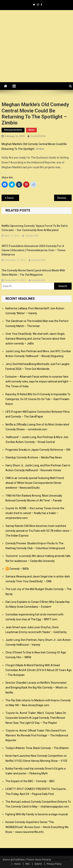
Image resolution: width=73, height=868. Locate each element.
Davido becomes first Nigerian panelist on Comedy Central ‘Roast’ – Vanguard (13, 198)
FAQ (27, 864)
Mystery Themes (61, 860)
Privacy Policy (54, 864)
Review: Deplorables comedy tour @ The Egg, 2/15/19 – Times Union (64, 198)
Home (17, 864)
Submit (38, 864)
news (31, 130)
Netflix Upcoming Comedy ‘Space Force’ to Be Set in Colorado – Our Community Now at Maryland (35, 228)
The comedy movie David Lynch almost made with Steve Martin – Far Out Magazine (33, 273)
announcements (13, 130)
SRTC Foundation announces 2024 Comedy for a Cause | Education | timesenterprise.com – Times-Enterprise (34, 250)
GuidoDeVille (38, 136)
